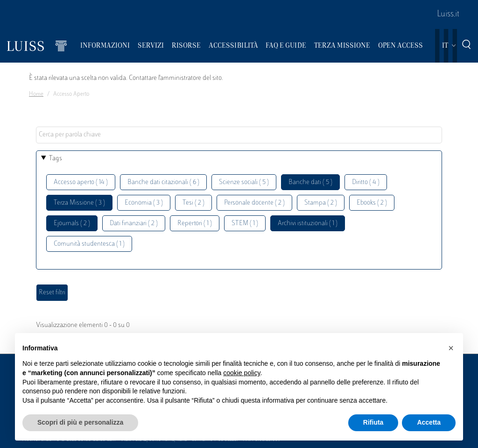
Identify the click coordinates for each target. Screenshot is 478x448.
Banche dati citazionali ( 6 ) (163, 182)
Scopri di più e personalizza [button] (80, 422)
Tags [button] (56, 159)
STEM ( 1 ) (245, 224)
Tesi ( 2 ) (193, 203)
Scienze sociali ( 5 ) (244, 182)
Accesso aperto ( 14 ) (81, 182)
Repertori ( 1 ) (195, 224)
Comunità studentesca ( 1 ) (89, 244)
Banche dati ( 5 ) (310, 182)
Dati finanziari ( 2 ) (134, 224)
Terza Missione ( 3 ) (79, 203)
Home (36, 94)
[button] (451, 348)
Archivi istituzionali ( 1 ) (308, 224)
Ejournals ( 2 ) (72, 224)
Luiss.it (448, 14)
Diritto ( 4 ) (366, 182)
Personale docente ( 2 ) (254, 203)
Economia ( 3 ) (144, 203)
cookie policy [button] (242, 373)
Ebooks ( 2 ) (372, 203)
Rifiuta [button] (373, 422)
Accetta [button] (429, 422)
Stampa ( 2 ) (321, 203)
